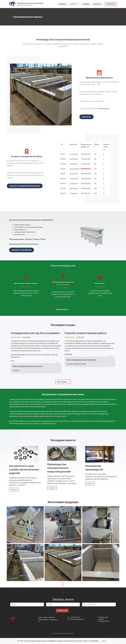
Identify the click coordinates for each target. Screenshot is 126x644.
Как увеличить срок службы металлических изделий (24, 469)
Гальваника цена (103, 108)
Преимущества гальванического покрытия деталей (59, 468)
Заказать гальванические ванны (25, 186)
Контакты (86, 117)
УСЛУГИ (75, 4)
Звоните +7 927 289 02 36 (22, 250)
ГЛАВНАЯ (62, 4)
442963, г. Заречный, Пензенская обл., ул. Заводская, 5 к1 (48, 620)
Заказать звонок (62, 610)
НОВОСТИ (97, 4)
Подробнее (14, 489)
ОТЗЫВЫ (86, 4)
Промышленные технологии (30, 3)
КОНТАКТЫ (111, 4)
